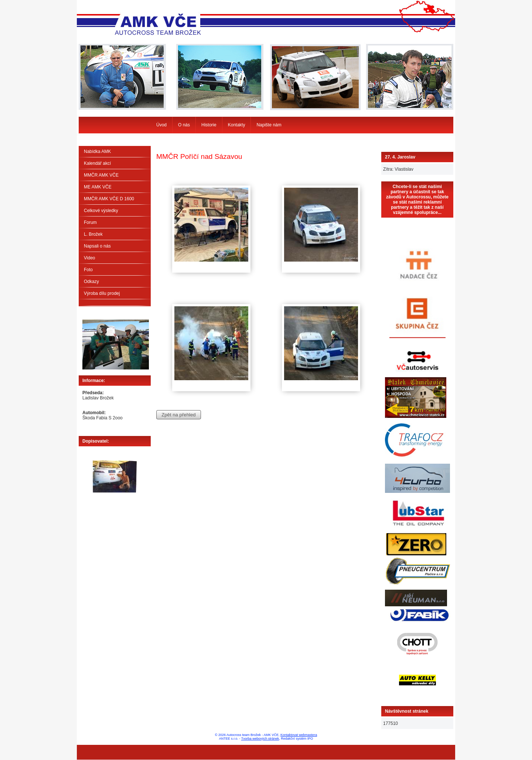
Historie (209, 125)
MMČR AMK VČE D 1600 (109, 199)
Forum (90, 222)
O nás (184, 125)
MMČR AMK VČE (101, 175)
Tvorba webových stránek (260, 739)
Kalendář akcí (97, 163)
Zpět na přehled (178, 415)
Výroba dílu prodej (102, 293)
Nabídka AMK (97, 151)
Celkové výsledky (101, 211)
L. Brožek (93, 234)
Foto (88, 270)
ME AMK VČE (98, 187)
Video (89, 258)
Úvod (161, 125)
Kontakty (237, 125)
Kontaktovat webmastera (299, 735)
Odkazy (91, 282)
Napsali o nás (97, 246)
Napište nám (269, 125)
